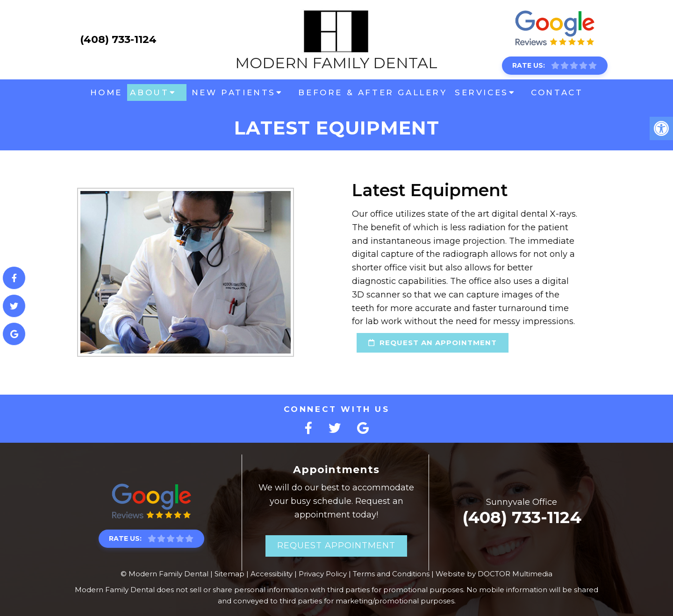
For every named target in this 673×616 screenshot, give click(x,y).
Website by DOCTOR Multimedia (494, 574)
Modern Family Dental (336, 40)
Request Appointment (336, 545)
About (149, 92)
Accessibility (272, 574)
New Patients (234, 92)
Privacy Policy (323, 574)
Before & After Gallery (372, 92)
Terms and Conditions (391, 574)
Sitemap (229, 574)
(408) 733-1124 (118, 39)
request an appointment (412, 343)
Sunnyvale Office (522, 502)
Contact (557, 92)
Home (106, 92)
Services (482, 92)
